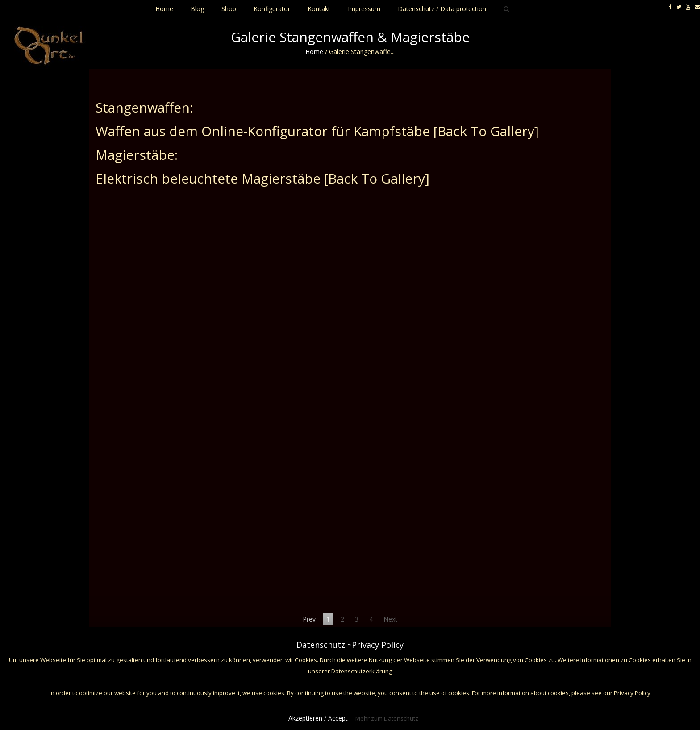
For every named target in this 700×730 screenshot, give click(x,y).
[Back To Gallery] (486, 131)
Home (314, 52)
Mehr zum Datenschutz (387, 718)
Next (390, 619)
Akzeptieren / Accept (318, 718)
